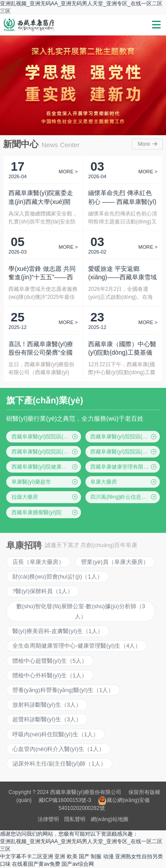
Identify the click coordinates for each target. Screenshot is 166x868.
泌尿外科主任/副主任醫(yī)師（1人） (59, 764)
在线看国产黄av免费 (36, 864)
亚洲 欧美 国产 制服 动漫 (84, 856)
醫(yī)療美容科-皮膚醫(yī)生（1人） (58, 631)
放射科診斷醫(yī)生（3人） (47, 705)
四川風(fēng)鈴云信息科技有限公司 (125, 497)
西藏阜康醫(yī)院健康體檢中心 (46, 467)
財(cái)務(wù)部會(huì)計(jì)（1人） (58, 577)
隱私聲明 (75, 819)
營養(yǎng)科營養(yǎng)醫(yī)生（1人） (63, 690)
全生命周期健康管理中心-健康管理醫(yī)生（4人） (77, 646)
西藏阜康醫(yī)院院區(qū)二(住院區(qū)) (125, 437)
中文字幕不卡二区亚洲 (27, 856)
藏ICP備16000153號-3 (65, 800)
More (148, 144)
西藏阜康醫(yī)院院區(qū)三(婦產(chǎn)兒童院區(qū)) (46, 452)
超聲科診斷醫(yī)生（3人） (47, 719)
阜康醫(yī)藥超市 (45, 482)
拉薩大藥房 (45, 497)
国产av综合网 (78, 864)
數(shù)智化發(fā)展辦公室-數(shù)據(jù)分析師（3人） (81, 611)
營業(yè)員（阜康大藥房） (115, 562)
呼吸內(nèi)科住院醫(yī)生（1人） (56, 734)
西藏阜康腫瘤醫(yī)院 (45, 512)
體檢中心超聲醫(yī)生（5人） (50, 661)
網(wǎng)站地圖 (110, 819)
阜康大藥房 (124, 482)
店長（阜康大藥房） (38, 562)
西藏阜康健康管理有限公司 (124, 467)
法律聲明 (48, 819)
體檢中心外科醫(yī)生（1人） (50, 675)
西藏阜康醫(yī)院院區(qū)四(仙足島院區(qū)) (125, 452)
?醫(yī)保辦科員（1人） (43, 591)
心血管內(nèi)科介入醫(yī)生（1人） (58, 749)
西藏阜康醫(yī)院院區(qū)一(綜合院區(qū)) (46, 437)
